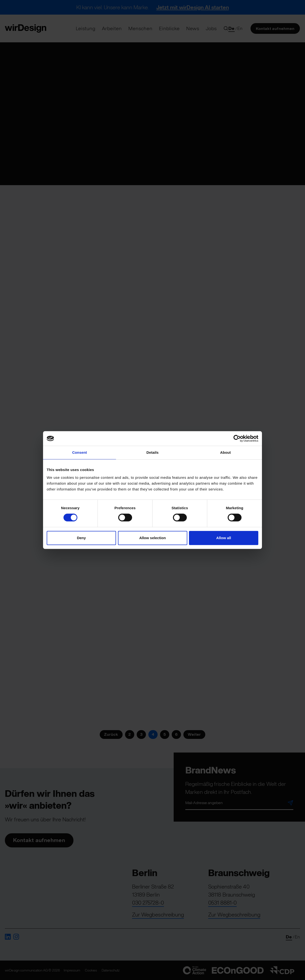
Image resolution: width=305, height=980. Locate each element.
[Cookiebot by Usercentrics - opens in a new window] (237, 438)
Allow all (224, 538)
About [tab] (225, 452)
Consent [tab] (80, 452)
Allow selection (152, 538)
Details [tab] (152, 452)
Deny (81, 538)
